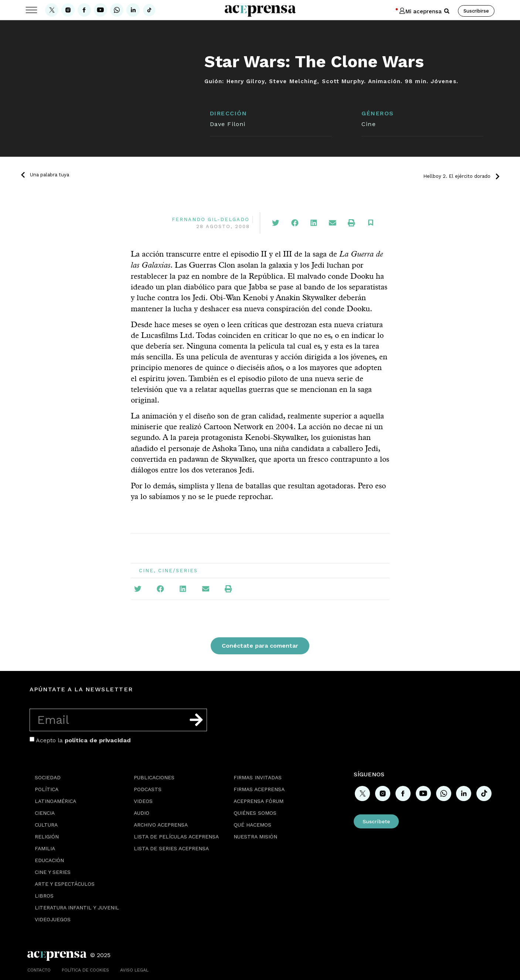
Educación (49, 860)
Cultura (46, 825)
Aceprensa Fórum (259, 801)
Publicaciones (154, 777)
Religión (47, 837)
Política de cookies (85, 970)
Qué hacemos (252, 825)
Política (47, 789)
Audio (142, 813)
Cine (368, 124)
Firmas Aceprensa (259, 789)
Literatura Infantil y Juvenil (77, 908)
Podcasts (148, 789)
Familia (45, 848)
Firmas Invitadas (258, 777)
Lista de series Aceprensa (171, 848)
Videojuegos (53, 919)
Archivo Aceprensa (161, 825)
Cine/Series (178, 571)
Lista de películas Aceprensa (176, 837)
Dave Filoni (228, 124)
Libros (44, 896)
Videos (143, 801)
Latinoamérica (55, 801)
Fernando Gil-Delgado (211, 219)
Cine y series (53, 872)
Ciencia (45, 813)
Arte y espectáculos (65, 884)
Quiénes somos (255, 813)
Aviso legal (134, 970)
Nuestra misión (255, 837)
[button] (447, 11)
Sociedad (48, 777)
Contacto (39, 970)
